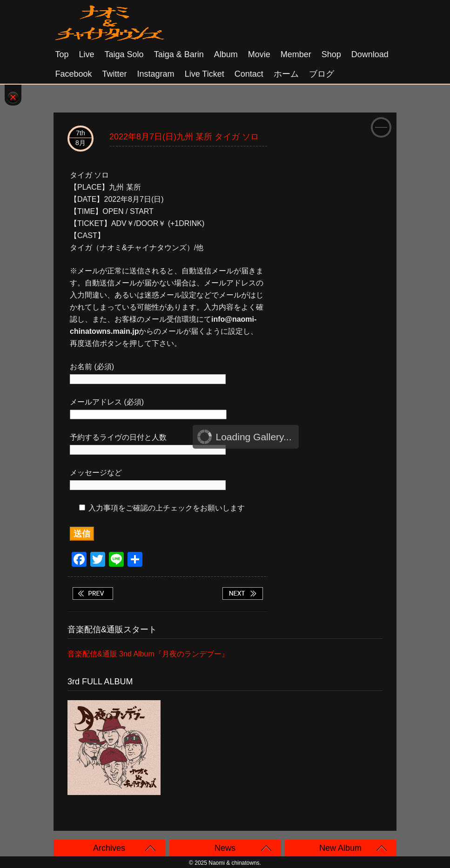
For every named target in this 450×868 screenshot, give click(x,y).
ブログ (322, 74)
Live (87, 54)
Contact (249, 74)
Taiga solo (124, 54)
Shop (331, 54)
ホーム (286, 74)
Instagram (156, 74)
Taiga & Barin (179, 54)
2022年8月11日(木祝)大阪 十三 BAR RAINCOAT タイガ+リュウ (242, 593)
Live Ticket (205, 74)
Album (226, 54)
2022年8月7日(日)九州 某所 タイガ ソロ (184, 137)
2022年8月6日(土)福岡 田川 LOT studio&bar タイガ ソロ (93, 593)
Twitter (115, 74)
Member (296, 54)
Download (370, 54)
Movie (259, 54)
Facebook (74, 74)
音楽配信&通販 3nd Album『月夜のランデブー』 (148, 654)
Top (62, 54)
